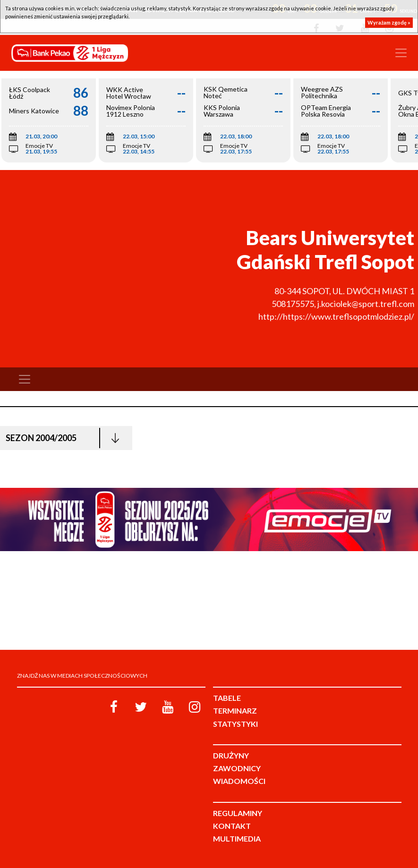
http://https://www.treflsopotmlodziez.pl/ (336, 316)
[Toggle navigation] (401, 53)
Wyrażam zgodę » (389, 22)
